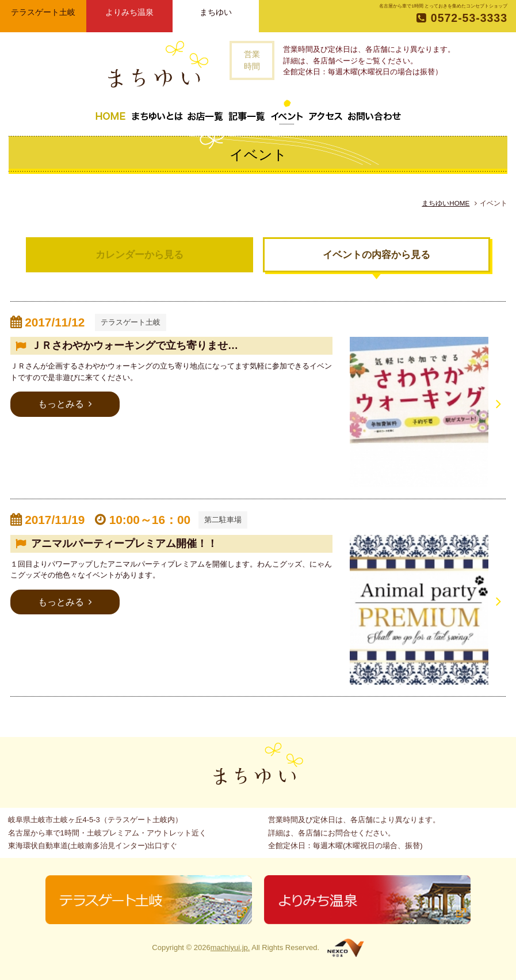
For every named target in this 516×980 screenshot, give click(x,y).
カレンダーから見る (139, 255)
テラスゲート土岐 (43, 12)
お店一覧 (205, 112)
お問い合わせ (374, 112)
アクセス (326, 112)
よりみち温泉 (129, 12)
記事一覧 (247, 112)
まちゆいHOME (446, 203)
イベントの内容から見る (377, 255)
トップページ (110, 112)
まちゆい (216, 12)
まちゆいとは (157, 112)
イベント (287, 112)
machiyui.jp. (230, 947)
